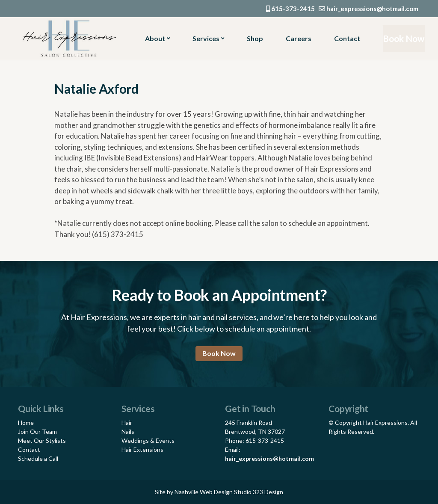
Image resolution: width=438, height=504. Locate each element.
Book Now (401, 38)
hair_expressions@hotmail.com (368, 9)
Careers (296, 38)
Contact (343, 38)
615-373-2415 (290, 9)
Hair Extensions (142, 449)
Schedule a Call (38, 458)
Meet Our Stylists (42, 440)
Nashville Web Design (204, 492)
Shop (253, 38)
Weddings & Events (148, 440)
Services (205, 38)
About (155, 38)
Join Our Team (37, 431)
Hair (127, 422)
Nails (128, 431)
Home (26, 422)
